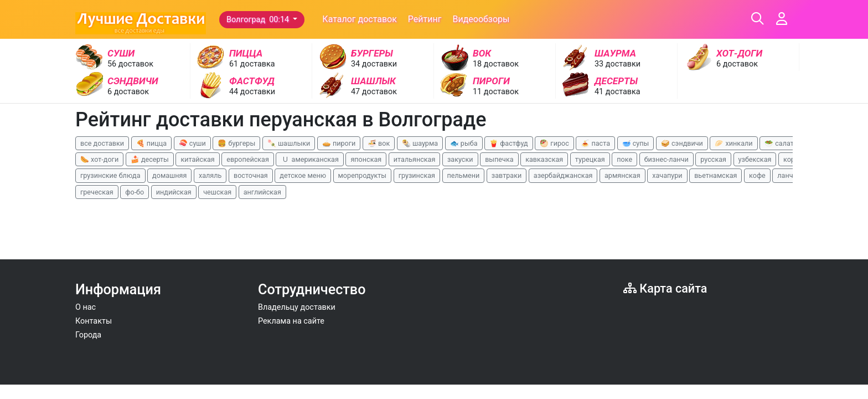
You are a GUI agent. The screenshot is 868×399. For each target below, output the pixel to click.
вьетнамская (715, 175)
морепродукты (363, 175)
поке (624, 159)
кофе (757, 175)
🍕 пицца (151, 143)
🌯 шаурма (420, 143)
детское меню (303, 175)
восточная (251, 175)
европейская (248, 159)
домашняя (169, 175)
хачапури (667, 175)
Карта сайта (665, 288)
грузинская (417, 175)
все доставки (102, 143)
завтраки (507, 175)
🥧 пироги (339, 143)
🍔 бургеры (236, 143)
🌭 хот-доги (99, 159)
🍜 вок (379, 143)
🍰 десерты (150, 159)
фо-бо (135, 192)
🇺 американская (309, 159)
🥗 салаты (782, 143)
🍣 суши (192, 143)
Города (88, 335)
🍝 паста (595, 143)
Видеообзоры (481, 19)
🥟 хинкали (733, 143)
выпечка (499, 159)
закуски (460, 159)
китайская (197, 159)
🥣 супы (636, 143)
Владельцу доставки (297, 307)
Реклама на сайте (291, 321)
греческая (97, 192)
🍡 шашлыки (289, 143)
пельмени (464, 175)
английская (262, 192)
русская (713, 159)
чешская (217, 192)
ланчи (787, 175)
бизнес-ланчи (666, 159)
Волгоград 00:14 (259, 20)
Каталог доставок (360, 19)
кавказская (544, 159)
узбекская (755, 159)
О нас (86, 307)
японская (366, 159)
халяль (210, 175)
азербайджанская (563, 175)
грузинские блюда (110, 175)
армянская (622, 175)
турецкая (590, 159)
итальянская (415, 159)
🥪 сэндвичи (682, 143)
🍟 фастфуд (509, 143)
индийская (174, 192)
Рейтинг (425, 19)
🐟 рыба (464, 143)
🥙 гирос (554, 143)
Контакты (94, 321)
